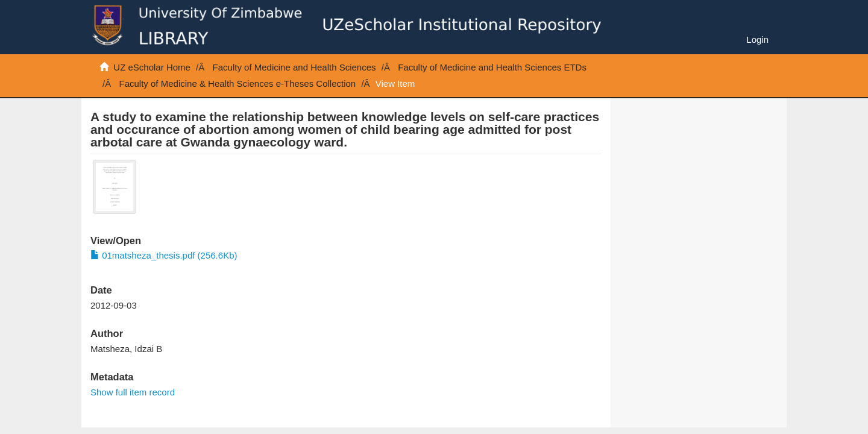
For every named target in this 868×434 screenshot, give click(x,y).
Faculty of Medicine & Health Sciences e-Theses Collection (238, 83)
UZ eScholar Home (152, 67)
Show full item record (133, 392)
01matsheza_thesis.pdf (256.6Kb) (164, 255)
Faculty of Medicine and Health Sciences (294, 67)
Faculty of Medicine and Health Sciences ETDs (492, 67)
